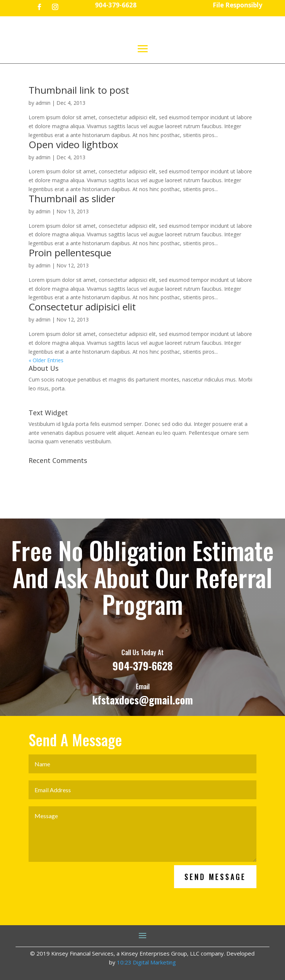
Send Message (215, 909)
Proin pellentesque (70, 253)
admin (43, 103)
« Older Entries (46, 360)
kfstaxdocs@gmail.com (143, 732)
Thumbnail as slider (72, 199)
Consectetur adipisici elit (82, 307)
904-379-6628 (142, 698)
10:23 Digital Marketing (146, 962)
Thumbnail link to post (79, 90)
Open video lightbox (73, 144)
